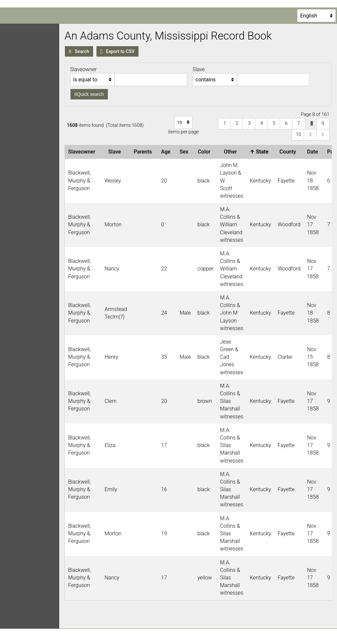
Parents (144, 152)
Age (167, 152)
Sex (185, 152)
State (260, 152)
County (289, 152)
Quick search (89, 94)
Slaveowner (83, 152)
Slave (116, 152)
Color (205, 152)
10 (298, 135)
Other (232, 152)
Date (314, 152)
